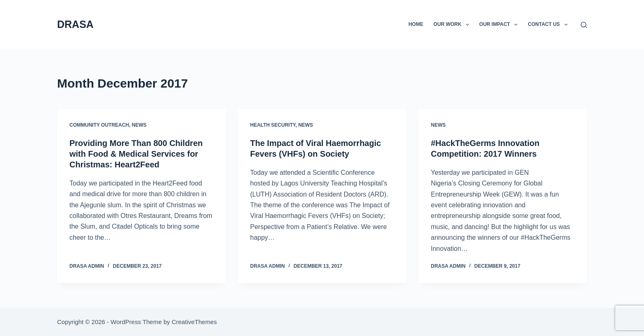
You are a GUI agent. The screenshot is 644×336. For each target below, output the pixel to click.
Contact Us (549, 25)
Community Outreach (99, 125)
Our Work (453, 25)
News (139, 125)
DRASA (75, 24)
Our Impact (500, 25)
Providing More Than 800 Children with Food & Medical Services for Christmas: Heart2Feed (136, 154)
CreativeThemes (194, 322)
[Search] (584, 25)
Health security (273, 125)
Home (416, 24)
